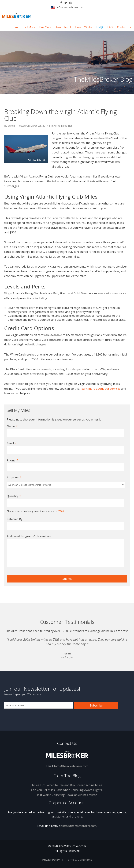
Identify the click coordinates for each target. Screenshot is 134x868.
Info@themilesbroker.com (71, 766)
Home (15, 27)
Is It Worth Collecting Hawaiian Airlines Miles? (67, 795)
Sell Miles (29, 27)
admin (11, 126)
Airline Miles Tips (63, 126)
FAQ (110, 27)
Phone (13, 460)
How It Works (84, 27)
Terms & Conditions (79, 860)
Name (12, 426)
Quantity (14, 496)
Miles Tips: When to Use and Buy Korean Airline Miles (67, 785)
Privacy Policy (51, 860)
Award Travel (63, 27)
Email (12, 443)
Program (14, 477)
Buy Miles (45, 27)
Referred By (15, 519)
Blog (100, 27)
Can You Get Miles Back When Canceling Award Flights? (67, 790)
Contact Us (124, 27)
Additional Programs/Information (29, 536)
